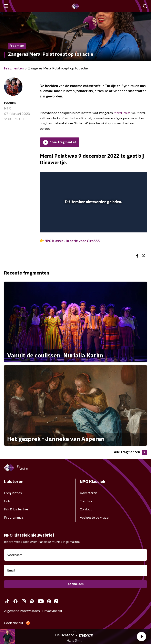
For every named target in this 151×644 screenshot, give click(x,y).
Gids (7, 501)
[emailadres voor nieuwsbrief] (75, 570)
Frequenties (13, 493)
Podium (10, 103)
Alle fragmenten (130, 452)
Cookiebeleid (13, 623)
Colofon (86, 501)
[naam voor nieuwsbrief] (75, 555)
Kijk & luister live (16, 509)
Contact (86, 509)
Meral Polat (122, 113)
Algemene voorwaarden (22, 611)
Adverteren (88, 493)
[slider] (93, 225)
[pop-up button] (125, 178)
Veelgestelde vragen (95, 518)
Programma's (14, 518)
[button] (141, 636)
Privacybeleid (52, 611)
